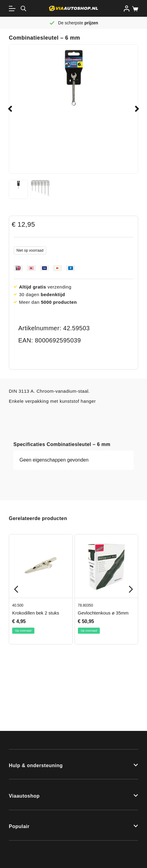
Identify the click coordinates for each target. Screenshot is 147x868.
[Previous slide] (16, 589)
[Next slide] (131, 589)
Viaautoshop (24, 796)
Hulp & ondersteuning (36, 765)
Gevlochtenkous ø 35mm (103, 613)
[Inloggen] (127, 9)
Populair (19, 826)
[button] (10, 109)
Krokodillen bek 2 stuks (36, 613)
